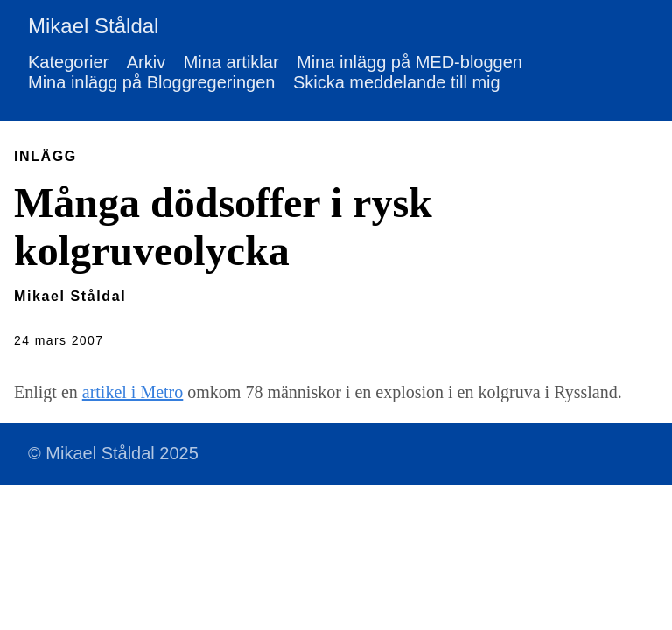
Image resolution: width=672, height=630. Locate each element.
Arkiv (146, 62)
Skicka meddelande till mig (397, 82)
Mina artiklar (231, 62)
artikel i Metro (133, 392)
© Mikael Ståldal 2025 (113, 453)
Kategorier (68, 62)
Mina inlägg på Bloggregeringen (151, 82)
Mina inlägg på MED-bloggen (409, 62)
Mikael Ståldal (93, 26)
